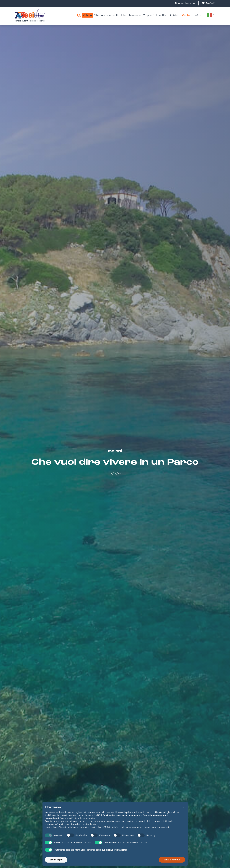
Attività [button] (174, 15)
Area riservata (185, 3)
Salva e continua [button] (172, 860)
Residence (135, 15)
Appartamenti (109, 15)
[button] (211, 15)
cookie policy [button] (89, 818)
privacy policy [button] (133, 812)
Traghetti (149, 15)
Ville (96, 15)
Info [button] (197, 15)
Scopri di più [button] (56, 860)
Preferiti (209, 3)
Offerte (88, 15)
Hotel (123, 15)
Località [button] (161, 15)
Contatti (187, 15)
